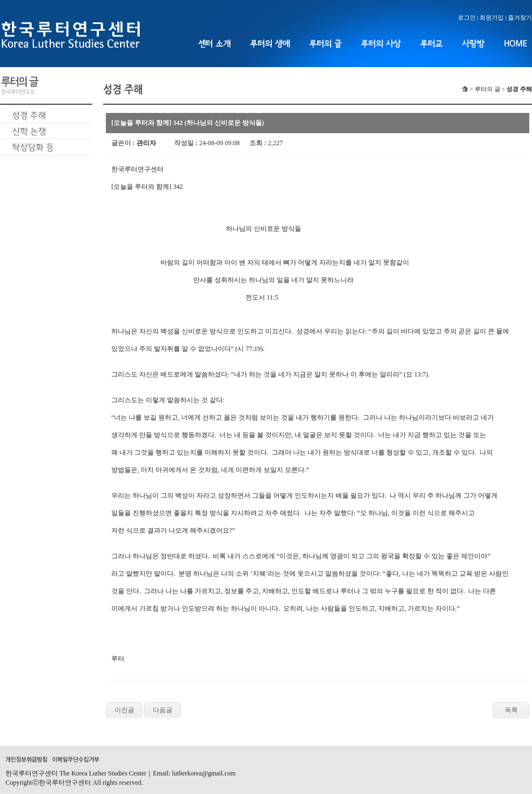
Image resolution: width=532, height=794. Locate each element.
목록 (511, 710)
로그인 (467, 17)
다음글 (163, 710)
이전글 (124, 710)
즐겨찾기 (520, 17)
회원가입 (492, 17)
